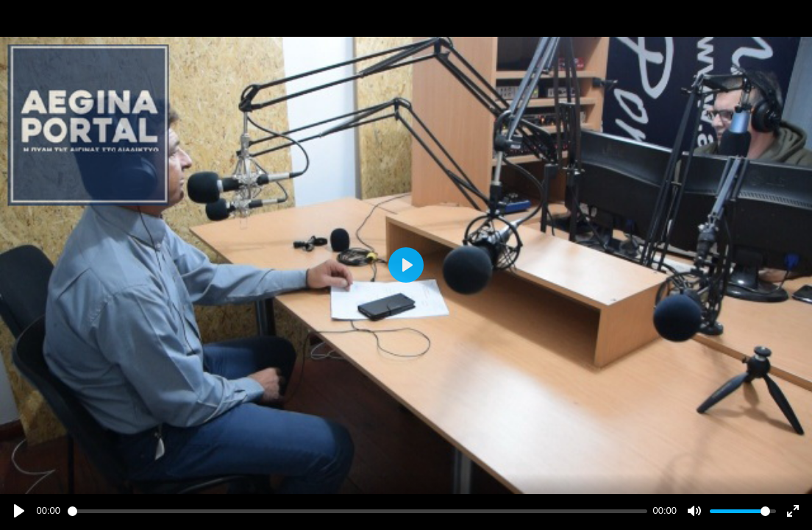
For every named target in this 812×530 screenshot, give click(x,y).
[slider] (357, 511)
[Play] (19, 511)
